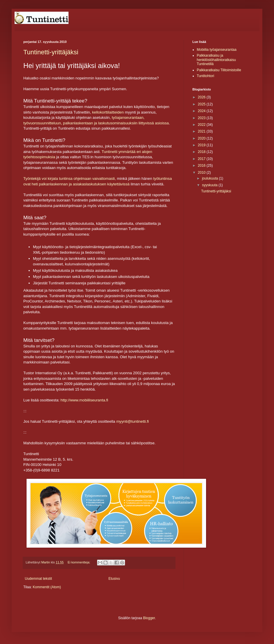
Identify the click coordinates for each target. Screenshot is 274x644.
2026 (202, 97)
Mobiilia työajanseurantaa (217, 50)
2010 (202, 173)
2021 (202, 131)
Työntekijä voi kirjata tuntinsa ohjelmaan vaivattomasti (69, 179)
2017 (202, 159)
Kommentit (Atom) (47, 587)
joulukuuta (210, 178)
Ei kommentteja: (79, 562)
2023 (202, 118)
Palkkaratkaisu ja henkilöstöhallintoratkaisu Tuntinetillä (216, 60)
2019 (202, 145)
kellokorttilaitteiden (108, 112)
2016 (202, 166)
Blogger (149, 618)
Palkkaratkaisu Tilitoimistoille (219, 70)
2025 (202, 104)
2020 (202, 138)
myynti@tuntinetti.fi (133, 421)
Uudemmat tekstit (38, 579)
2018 (202, 152)
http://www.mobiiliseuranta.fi (84, 400)
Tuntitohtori (205, 76)
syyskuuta (210, 185)
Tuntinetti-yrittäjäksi (51, 52)
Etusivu (114, 579)
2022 (202, 125)
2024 (202, 111)
